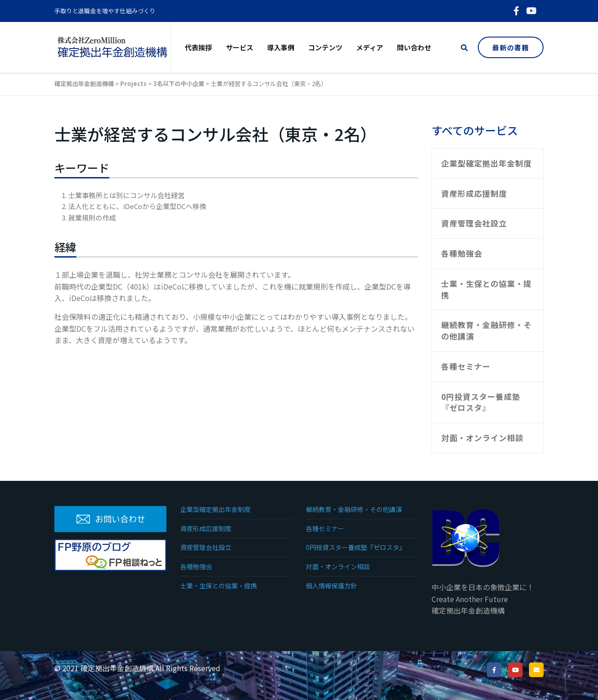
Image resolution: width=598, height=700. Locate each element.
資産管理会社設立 (474, 223)
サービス (240, 47)
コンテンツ (325, 47)
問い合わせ (414, 47)
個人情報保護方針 (331, 586)
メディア (370, 47)
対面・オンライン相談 (482, 438)
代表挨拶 (198, 47)
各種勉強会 (462, 253)
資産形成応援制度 (474, 193)
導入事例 (281, 47)
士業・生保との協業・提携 (486, 289)
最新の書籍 (511, 47)
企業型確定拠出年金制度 (486, 163)
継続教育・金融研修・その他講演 (486, 330)
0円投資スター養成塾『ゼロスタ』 (481, 402)
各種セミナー (466, 366)
